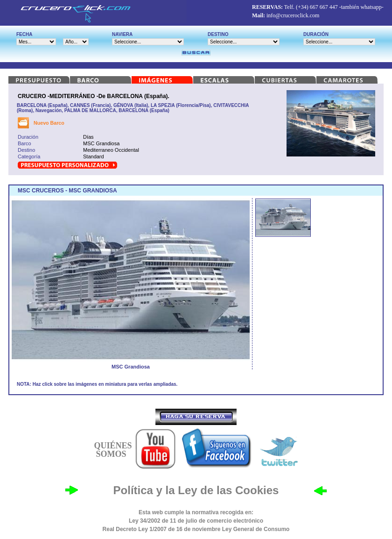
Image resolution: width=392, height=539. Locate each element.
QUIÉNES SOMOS (113, 450)
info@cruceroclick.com (293, 15)
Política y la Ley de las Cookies (196, 490)
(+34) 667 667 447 (317, 7)
